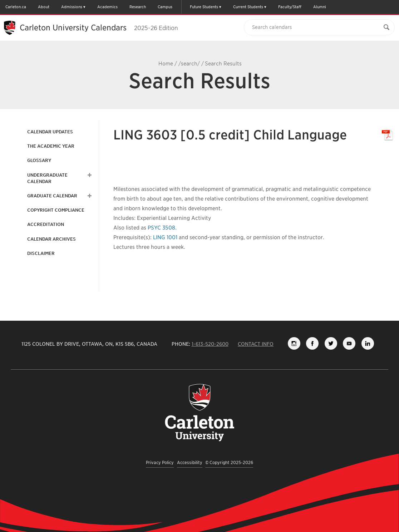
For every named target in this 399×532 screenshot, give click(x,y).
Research (138, 7)
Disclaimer (41, 253)
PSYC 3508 (161, 228)
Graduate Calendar (52, 196)
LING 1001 (165, 237)
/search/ (189, 64)
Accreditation (46, 224)
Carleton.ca (16, 7)
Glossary (39, 160)
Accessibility (190, 462)
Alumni (320, 7)
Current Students (248, 7)
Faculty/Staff (290, 7)
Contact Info (256, 344)
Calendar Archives (51, 239)
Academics (107, 7)
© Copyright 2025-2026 (229, 462)
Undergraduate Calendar (47, 178)
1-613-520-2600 (210, 344)
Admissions (72, 7)
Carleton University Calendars (99, 28)
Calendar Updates (50, 132)
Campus (165, 7)
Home (166, 64)
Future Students (204, 7)
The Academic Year (51, 146)
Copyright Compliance (56, 210)
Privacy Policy (160, 462)
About (44, 7)
